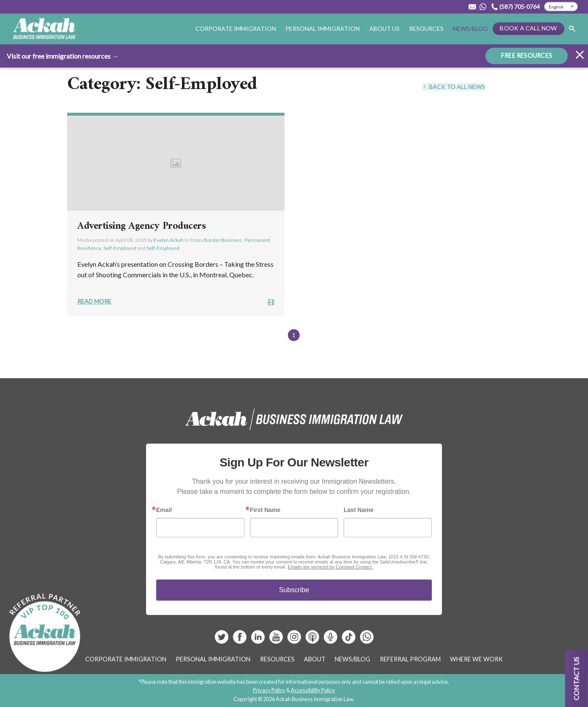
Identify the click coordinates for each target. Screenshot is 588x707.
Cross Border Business (216, 240)
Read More (94, 301)
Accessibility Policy (313, 690)
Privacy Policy (269, 690)
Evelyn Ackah (169, 240)
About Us (385, 28)
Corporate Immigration (236, 28)
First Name (265, 510)
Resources (426, 28)
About (315, 659)
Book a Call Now (528, 28)
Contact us (576, 679)
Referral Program (410, 659)
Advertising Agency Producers (141, 226)
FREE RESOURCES (527, 55)
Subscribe (294, 590)
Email (164, 510)
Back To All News (453, 87)
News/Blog (470, 28)
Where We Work (476, 659)
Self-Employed (120, 248)
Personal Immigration (322, 28)
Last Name (359, 510)
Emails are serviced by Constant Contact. (331, 567)
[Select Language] (561, 7)
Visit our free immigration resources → (63, 56)
